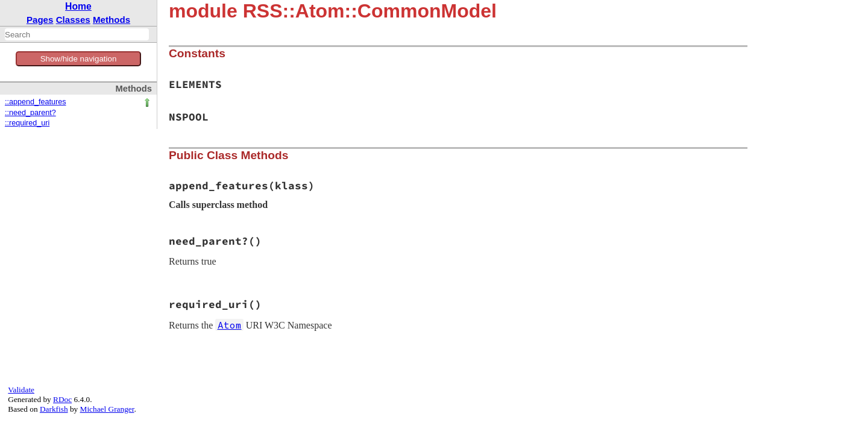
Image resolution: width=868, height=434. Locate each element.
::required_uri (27, 123)
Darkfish (54, 409)
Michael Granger (107, 409)
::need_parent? (30, 113)
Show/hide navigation (79, 59)
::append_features (36, 102)
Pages (40, 20)
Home (78, 6)
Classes (73, 20)
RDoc (62, 399)
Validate (21, 390)
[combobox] (77, 34)
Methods (112, 20)
